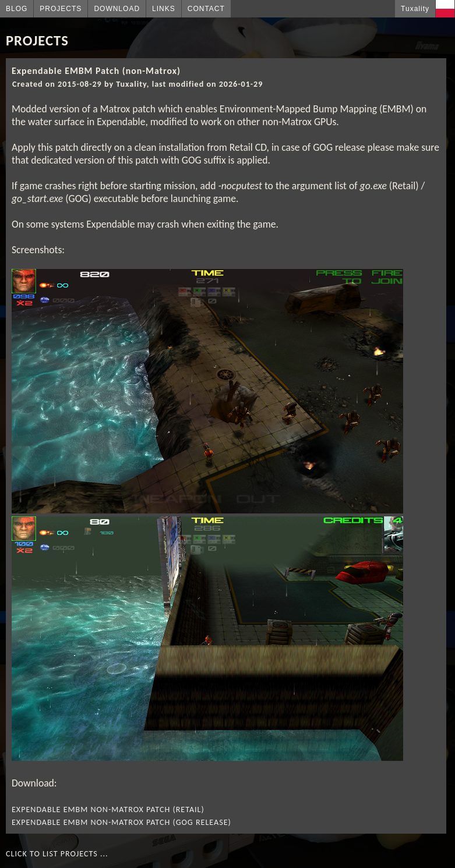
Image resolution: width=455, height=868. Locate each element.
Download (117, 9)
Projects (61, 9)
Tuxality (415, 9)
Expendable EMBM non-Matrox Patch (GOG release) (121, 822)
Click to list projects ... (57, 854)
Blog (17, 9)
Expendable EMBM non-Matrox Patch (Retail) (108, 809)
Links (164, 9)
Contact (206, 9)
